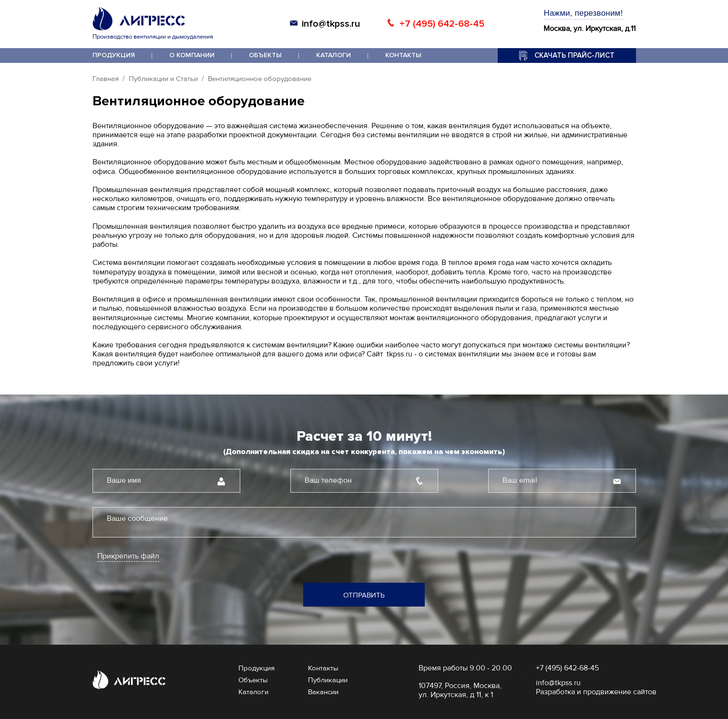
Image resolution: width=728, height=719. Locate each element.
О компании (192, 55)
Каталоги (333, 55)
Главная (106, 79)
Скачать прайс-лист (574, 55)
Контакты (403, 55)
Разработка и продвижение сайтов (596, 692)
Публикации (328, 680)
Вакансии (323, 692)
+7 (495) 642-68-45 (442, 24)
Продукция (114, 55)
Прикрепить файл (128, 556)
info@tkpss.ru (331, 24)
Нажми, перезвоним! (583, 13)
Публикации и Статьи (163, 79)
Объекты (265, 55)
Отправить (364, 595)
